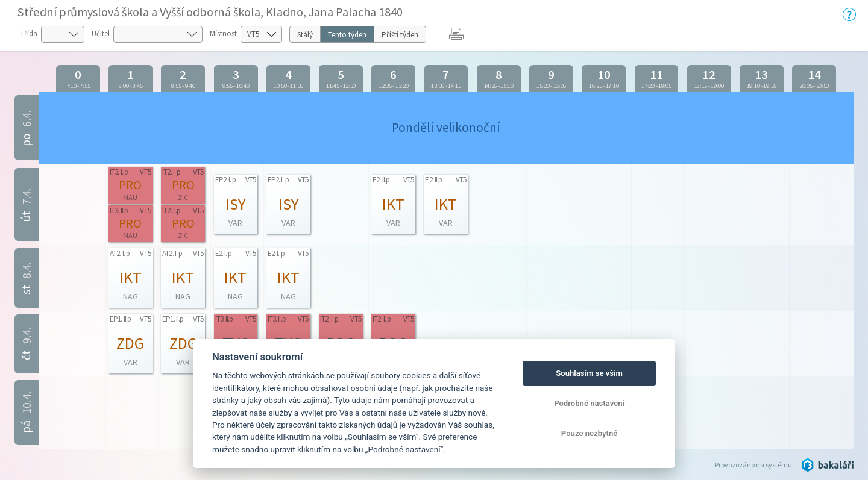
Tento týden (347, 35)
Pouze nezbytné (590, 433)
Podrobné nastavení (589, 403)
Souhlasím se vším (589, 373)
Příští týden (400, 35)
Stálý (305, 35)
